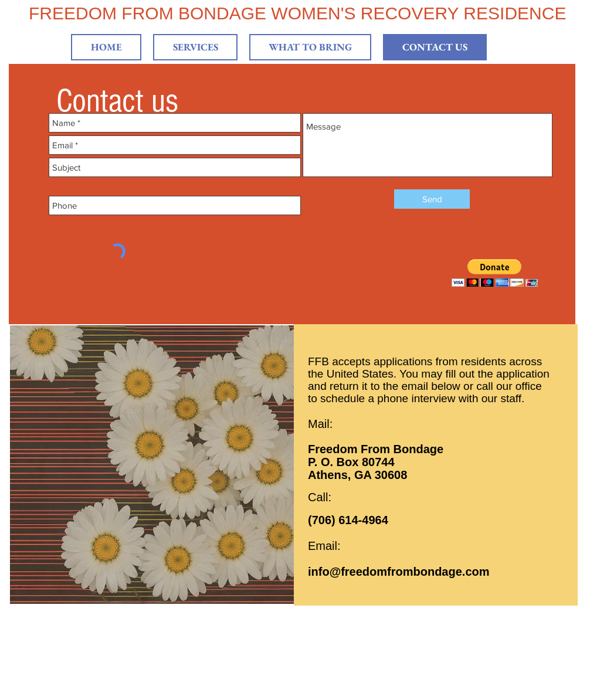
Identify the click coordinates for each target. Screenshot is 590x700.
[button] (495, 273)
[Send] (432, 199)
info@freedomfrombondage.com (399, 572)
